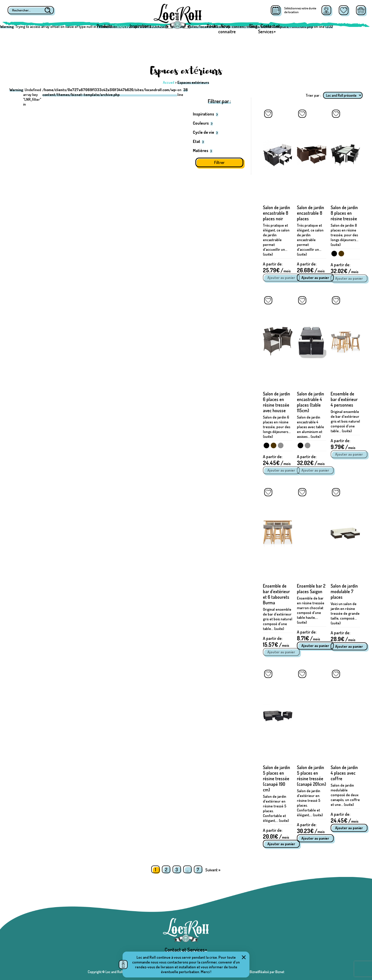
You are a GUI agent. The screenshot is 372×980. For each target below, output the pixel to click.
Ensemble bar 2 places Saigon (311, 589)
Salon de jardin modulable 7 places (344, 591)
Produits (104, 26)
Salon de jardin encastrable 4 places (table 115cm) (310, 402)
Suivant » (213, 870)
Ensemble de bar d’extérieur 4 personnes (344, 399)
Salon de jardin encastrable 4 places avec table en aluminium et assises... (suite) (310, 427)
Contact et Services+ (269, 29)
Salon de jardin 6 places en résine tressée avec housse (276, 402)
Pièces (121, 26)
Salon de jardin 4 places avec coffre (344, 773)
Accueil (169, 82)
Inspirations (140, 26)
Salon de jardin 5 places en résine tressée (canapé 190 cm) (276, 778)
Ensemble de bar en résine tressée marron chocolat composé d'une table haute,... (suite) (311, 610)
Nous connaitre (227, 29)
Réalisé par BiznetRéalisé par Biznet (259, 972)
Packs (212, 26)
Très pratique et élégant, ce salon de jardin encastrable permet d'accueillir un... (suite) (276, 240)
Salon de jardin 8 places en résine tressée (344, 213)
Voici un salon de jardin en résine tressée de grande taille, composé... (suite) (345, 613)
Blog (253, 26)
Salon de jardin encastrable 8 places (310, 213)
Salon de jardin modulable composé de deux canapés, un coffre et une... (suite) (345, 795)
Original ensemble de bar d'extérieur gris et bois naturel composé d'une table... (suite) (345, 421)
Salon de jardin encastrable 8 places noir (276, 213)
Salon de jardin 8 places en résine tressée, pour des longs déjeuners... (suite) (344, 235)
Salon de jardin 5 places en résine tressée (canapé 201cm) (311, 776)
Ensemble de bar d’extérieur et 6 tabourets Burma (276, 594)
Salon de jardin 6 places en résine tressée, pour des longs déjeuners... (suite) (277, 427)
